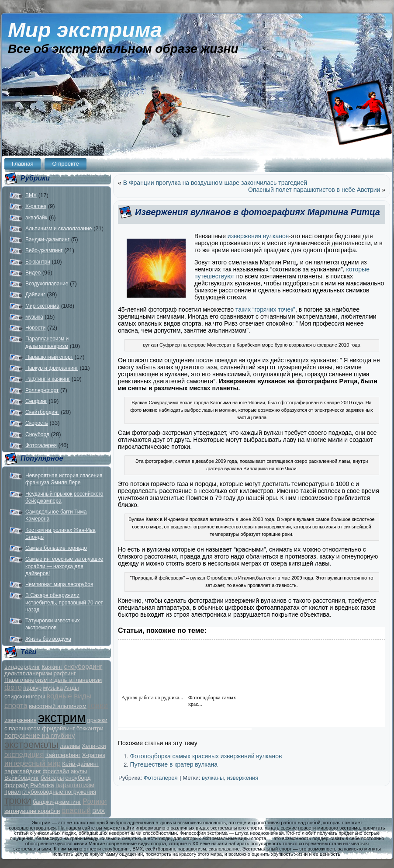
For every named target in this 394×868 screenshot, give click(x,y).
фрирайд (17, 785)
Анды (72, 688)
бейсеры (52, 778)
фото (13, 687)
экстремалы (31, 745)
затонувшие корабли (32, 811)
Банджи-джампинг (47, 240)
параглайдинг (23, 771)
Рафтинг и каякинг (48, 379)
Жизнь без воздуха (48, 639)
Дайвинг (35, 295)
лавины (70, 746)
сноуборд (78, 778)
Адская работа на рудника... (152, 698)
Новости (35, 328)
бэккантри (90, 728)
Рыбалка (42, 785)
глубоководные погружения (59, 792)
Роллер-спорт (42, 390)
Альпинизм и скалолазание (59, 229)
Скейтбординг (42, 412)
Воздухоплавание (47, 284)
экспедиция (24, 755)
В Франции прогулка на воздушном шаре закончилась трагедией (215, 183)
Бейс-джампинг (44, 250)
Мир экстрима (85, 30)
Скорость (37, 423)
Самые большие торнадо (56, 548)
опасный (76, 811)
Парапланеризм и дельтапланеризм (53, 680)
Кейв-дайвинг (80, 764)
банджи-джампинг (57, 802)
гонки (98, 705)
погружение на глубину (40, 735)
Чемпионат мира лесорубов (59, 584)
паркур (32, 688)
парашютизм (75, 785)
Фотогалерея (41, 445)
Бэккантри (38, 262)
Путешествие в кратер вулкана (174, 764)
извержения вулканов (258, 236)
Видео (33, 273)
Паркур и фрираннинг (52, 368)
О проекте (65, 164)
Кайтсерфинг (63, 755)
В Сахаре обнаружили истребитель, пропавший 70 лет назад (64, 602)
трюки (18, 800)
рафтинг (64, 673)
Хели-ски (94, 746)
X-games (36, 206)
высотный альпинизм (58, 706)
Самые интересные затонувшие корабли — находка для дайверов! (64, 566)
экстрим (62, 717)
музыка (34, 317)
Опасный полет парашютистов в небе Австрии (314, 190)
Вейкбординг (22, 778)
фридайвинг (58, 728)
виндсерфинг (22, 667)
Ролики (95, 801)
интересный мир (33, 763)
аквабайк (36, 218)
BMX (31, 195)
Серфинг (36, 401)
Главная (22, 164)
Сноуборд (37, 434)
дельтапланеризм (28, 673)
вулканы (213, 778)
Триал (12, 792)
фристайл (56, 771)
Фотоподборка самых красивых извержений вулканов (206, 756)
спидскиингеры (25, 696)
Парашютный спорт (49, 357)
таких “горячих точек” (264, 309)
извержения (21, 720)
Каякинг (52, 667)
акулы (79, 771)
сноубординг (83, 666)
